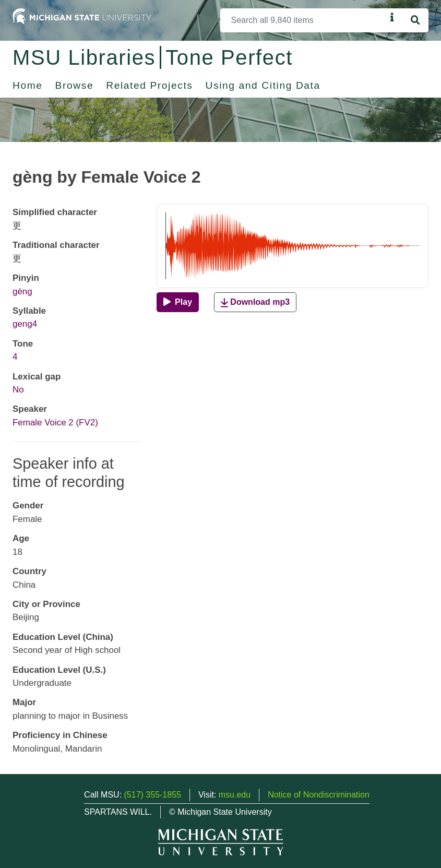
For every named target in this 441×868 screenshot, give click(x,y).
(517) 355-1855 (153, 795)
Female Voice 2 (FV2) (55, 423)
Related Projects (149, 85)
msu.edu (235, 795)
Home (28, 85)
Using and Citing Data (263, 85)
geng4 (25, 324)
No (18, 390)
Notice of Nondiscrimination (319, 795)
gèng (22, 292)
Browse (75, 85)
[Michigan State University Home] (82, 15)
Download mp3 (255, 302)
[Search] (303, 20)
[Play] (178, 302)
